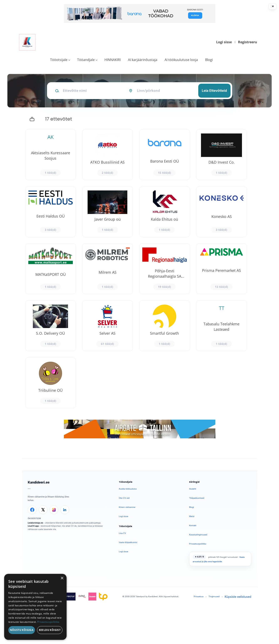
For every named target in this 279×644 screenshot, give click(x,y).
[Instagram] (54, 510)
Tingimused (214, 596)
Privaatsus (199, 596)
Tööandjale (86, 60)
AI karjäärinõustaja (143, 60)
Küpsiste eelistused (238, 597)
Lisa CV (122, 533)
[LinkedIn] (65, 510)
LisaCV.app (33, 526)
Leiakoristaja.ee (36, 523)
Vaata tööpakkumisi (128, 542)
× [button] (62, 578)
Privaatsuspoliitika (198, 544)
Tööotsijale (59, 60)
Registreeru (248, 42)
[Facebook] (32, 510)
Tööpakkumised (197, 498)
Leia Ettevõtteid (214, 91)
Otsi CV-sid (124, 498)
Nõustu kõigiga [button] (22, 630)
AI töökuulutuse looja (181, 60)
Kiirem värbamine (127, 507)
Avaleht (193, 489)
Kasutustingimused (198, 535)
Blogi (209, 60)
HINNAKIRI (113, 60)
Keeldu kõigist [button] (50, 630)
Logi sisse (224, 42)
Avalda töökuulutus (128, 489)
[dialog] (35, 607)
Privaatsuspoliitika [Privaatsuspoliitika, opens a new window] (48, 622)
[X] (43, 510)
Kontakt (193, 525)
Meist (192, 516)
